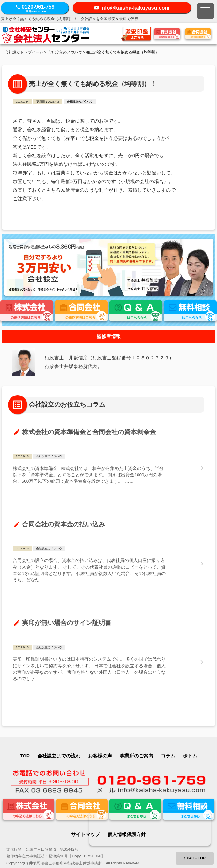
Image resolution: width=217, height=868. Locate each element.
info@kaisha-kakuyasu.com (135, 8)
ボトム (190, 756)
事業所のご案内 (136, 756)
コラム (168, 756)
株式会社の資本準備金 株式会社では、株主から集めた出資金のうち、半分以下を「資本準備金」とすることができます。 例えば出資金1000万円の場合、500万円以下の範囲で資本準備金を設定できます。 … (88, 475)
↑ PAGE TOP (195, 858)
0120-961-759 (35, 8)
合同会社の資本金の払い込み (64, 524)
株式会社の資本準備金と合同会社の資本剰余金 (89, 432)
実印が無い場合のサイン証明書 (67, 623)
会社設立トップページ (24, 52)
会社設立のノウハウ (65, 52)
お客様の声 (100, 756)
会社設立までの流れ (59, 756)
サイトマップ (86, 834)
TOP (25, 756)
